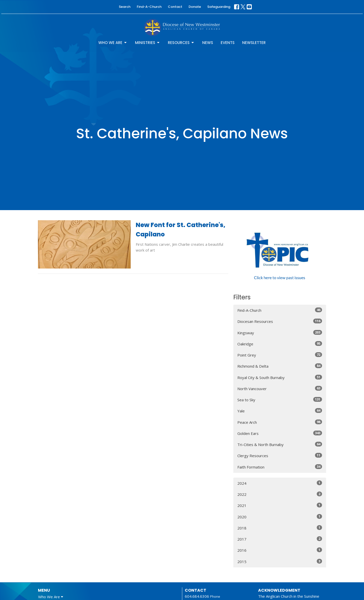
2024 (280, 483)
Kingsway (280, 333)
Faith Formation (280, 467)
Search (125, 7)
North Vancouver (280, 388)
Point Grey (280, 355)
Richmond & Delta (280, 366)
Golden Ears (280, 433)
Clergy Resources (280, 455)
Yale (280, 411)
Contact (175, 7)
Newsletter (254, 43)
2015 (280, 561)
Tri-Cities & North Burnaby (280, 444)
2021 (280, 505)
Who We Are (113, 43)
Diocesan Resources (280, 321)
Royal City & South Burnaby (280, 377)
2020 (280, 517)
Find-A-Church (149, 7)
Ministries (148, 43)
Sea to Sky (280, 400)
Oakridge (280, 344)
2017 (280, 539)
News (208, 43)
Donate (195, 7)
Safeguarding (219, 7)
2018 (280, 528)
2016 (280, 550)
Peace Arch (280, 422)
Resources (181, 43)
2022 (280, 494)
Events (228, 43)
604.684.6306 (197, 596)
